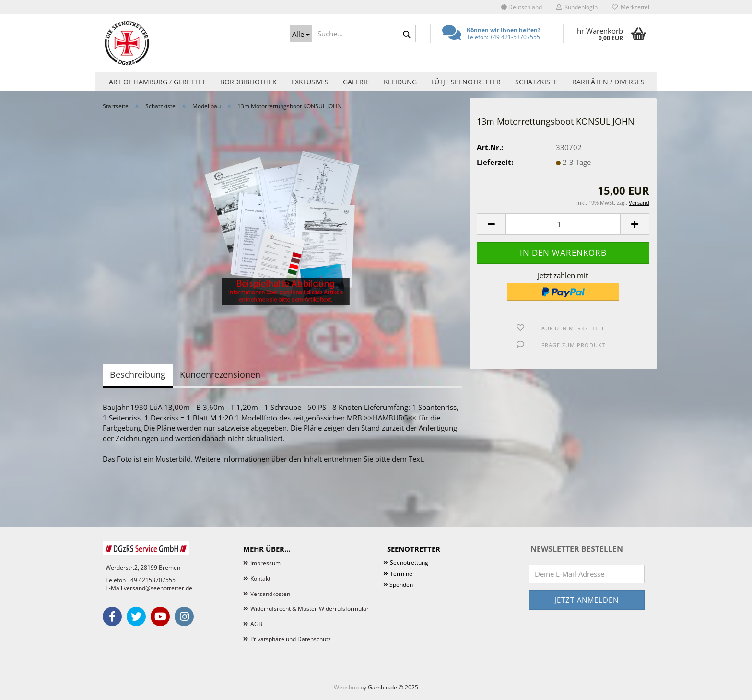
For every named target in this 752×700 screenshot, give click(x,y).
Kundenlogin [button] (577, 7)
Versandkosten (270, 594)
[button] (522, 7)
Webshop (346, 687)
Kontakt (260, 578)
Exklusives (310, 82)
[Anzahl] (563, 224)
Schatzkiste (536, 82)
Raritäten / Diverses (608, 82)
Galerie (356, 82)
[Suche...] (301, 34)
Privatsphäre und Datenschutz (291, 639)
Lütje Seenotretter (466, 82)
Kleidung (400, 82)
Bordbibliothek (248, 82)
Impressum (265, 563)
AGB (256, 624)
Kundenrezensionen (220, 374)
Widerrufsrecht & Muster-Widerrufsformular (310, 609)
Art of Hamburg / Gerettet (157, 82)
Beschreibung (138, 374)
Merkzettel (631, 7)
